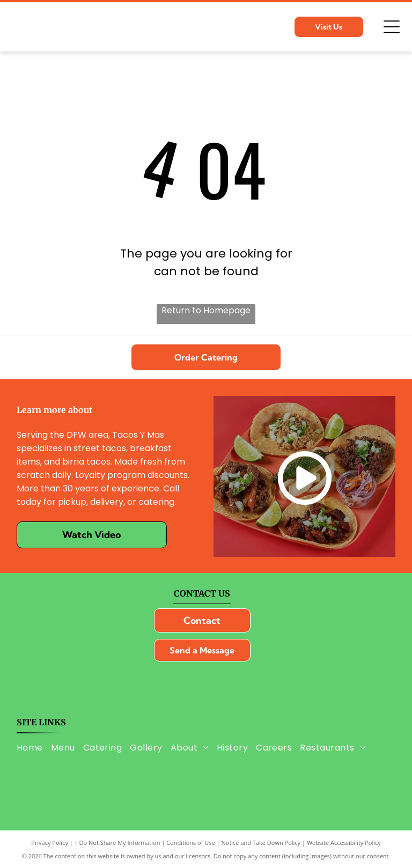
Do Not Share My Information (120, 843)
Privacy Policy (50, 843)
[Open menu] (392, 27)
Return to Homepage (206, 310)
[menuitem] (34, 747)
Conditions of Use (191, 843)
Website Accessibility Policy (344, 843)
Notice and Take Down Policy (261, 843)
